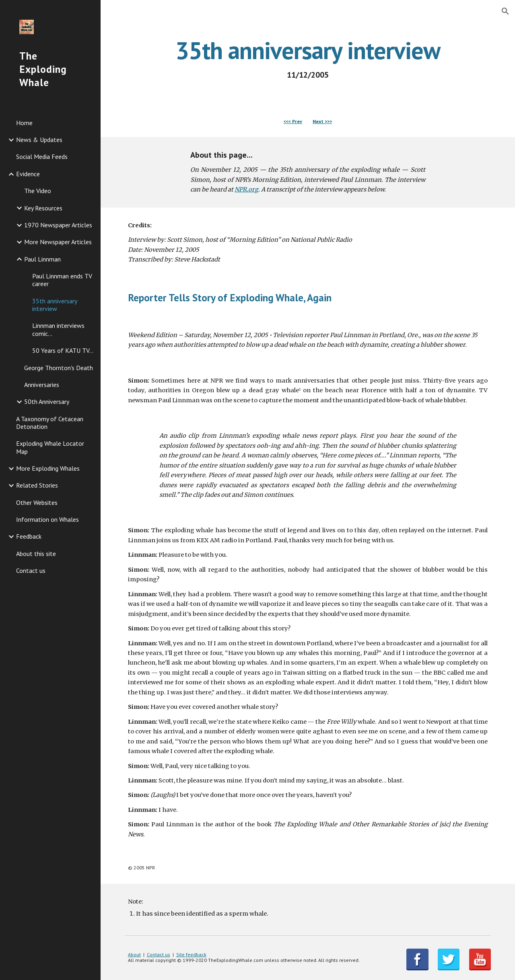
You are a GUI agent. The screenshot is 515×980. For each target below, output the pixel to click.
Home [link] (24, 123)
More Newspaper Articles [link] (58, 242)
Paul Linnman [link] (42, 259)
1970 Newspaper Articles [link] (58, 225)
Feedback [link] (29, 536)
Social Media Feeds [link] (42, 156)
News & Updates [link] (39, 140)
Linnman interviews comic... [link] (58, 329)
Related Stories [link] (37, 485)
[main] (308, 59)
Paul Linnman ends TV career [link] (62, 280)
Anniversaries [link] (42, 385)
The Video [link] (38, 191)
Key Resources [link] (43, 208)
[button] (505, 11)
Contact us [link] (31, 570)
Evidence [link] (28, 174)
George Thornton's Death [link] (59, 368)
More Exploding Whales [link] (48, 468)
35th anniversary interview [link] (55, 305)
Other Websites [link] (37, 502)
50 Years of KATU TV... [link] (63, 350)
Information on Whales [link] (47, 519)
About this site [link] (36, 554)
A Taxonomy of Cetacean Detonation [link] (50, 423)
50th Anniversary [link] (47, 401)
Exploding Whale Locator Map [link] (50, 447)
